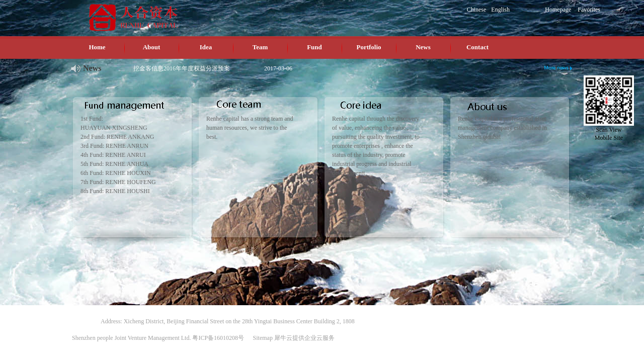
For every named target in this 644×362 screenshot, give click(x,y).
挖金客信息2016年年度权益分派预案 (182, 68)
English (500, 10)
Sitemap (261, 338)
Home (97, 47)
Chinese (477, 10)
